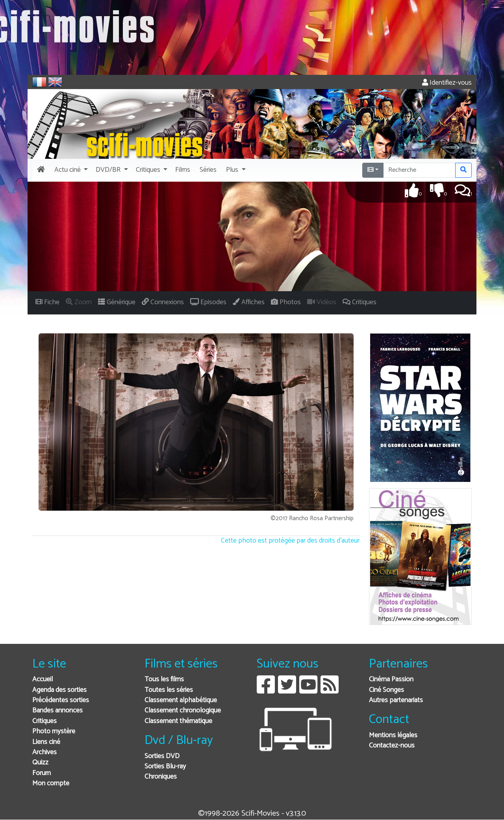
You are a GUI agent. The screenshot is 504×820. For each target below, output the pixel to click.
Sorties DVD (162, 756)
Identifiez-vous (447, 83)
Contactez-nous (392, 746)
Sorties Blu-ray (165, 767)
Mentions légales (393, 735)
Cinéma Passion (391, 680)
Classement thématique (178, 721)
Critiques (44, 721)
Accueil (43, 680)
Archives (44, 752)
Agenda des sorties (59, 690)
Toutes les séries (169, 690)
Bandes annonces (57, 711)
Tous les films (164, 680)
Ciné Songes (386, 690)
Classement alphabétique (181, 700)
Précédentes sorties (61, 700)
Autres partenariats (396, 700)
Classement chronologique (183, 711)
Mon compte (51, 784)
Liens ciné (46, 742)
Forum (42, 773)
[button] (70, 170)
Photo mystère (54, 732)
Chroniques (161, 777)
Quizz (40, 763)
